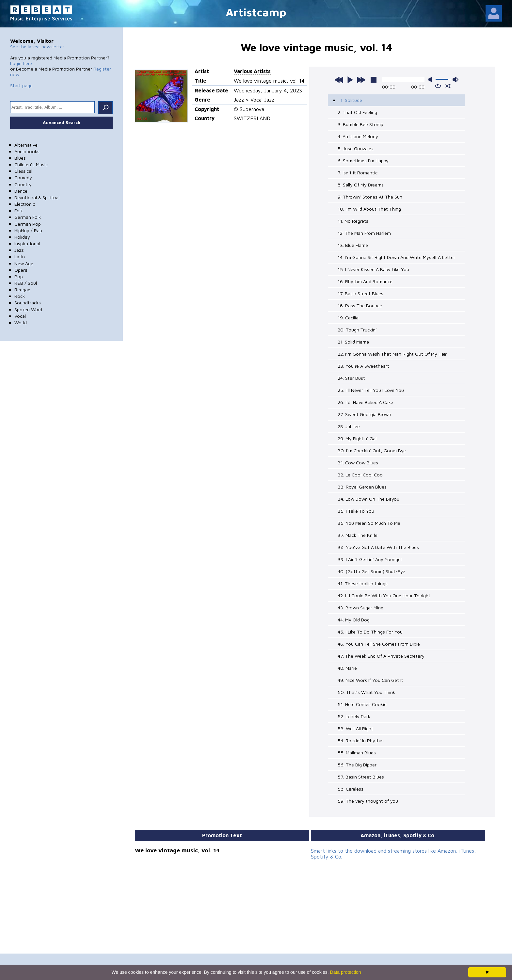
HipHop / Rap (28, 230)
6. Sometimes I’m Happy (363, 161)
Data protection (346, 972)
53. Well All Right (355, 728)
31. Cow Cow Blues (358, 463)
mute (431, 80)
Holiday (22, 237)
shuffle (448, 86)
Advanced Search (62, 122)
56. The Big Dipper (357, 765)
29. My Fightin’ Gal (357, 438)
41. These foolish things (363, 583)
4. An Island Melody (358, 136)
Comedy (23, 177)
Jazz (19, 250)
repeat (438, 86)
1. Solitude (351, 100)
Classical (23, 171)
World (21, 322)
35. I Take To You (356, 511)
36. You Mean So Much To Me (369, 523)
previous (339, 80)
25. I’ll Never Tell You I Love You (371, 390)
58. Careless (351, 789)
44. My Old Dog (354, 620)
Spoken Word (28, 309)
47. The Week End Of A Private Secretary (381, 656)
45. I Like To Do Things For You (370, 632)
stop (374, 80)
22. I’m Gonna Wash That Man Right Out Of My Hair (392, 354)
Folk (19, 210)
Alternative (26, 145)
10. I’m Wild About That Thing (369, 209)
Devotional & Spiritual (37, 197)
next (361, 80)
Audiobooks (27, 151)
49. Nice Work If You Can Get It (370, 680)
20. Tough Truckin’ (357, 330)
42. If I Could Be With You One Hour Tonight (384, 595)
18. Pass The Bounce (360, 305)
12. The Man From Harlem (364, 233)
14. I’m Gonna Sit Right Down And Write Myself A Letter (396, 257)
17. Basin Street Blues (360, 293)
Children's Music (31, 164)
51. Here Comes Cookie (362, 704)
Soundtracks (28, 303)
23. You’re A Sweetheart (363, 366)
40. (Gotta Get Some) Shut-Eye (371, 571)
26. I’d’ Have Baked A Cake (365, 402)
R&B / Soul (26, 283)
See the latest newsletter (37, 47)
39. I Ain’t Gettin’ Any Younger (370, 559)
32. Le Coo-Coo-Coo (360, 475)
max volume (456, 80)
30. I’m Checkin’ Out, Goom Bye (372, 450)
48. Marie (347, 668)
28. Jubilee (349, 426)
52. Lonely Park (354, 716)
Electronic (25, 204)
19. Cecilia (348, 318)
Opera (21, 270)
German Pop (28, 224)
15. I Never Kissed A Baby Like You (373, 269)
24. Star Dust (351, 378)
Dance (21, 191)
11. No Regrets (353, 221)
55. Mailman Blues (357, 753)
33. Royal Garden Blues (362, 487)
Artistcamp (256, 12)
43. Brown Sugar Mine (360, 608)
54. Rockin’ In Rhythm (361, 740)
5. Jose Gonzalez (356, 148)
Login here (21, 63)
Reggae (22, 289)
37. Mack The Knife (358, 535)
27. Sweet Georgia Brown (364, 414)
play (350, 80)
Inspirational (27, 243)
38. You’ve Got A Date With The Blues (378, 547)
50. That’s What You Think (366, 692)
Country (23, 184)
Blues (20, 158)
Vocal (20, 316)
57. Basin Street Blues (361, 777)
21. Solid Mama (353, 342)
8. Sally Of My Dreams (361, 185)
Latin (20, 257)
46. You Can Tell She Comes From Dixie (379, 644)
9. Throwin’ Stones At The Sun (370, 197)
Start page (21, 85)
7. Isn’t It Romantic (358, 173)
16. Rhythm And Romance (365, 281)
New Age (24, 263)
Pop (19, 276)
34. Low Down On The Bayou (368, 499)
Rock (20, 296)
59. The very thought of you (368, 801)
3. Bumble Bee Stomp (360, 124)
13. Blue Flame (353, 245)
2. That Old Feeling (357, 112)
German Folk (28, 217)
